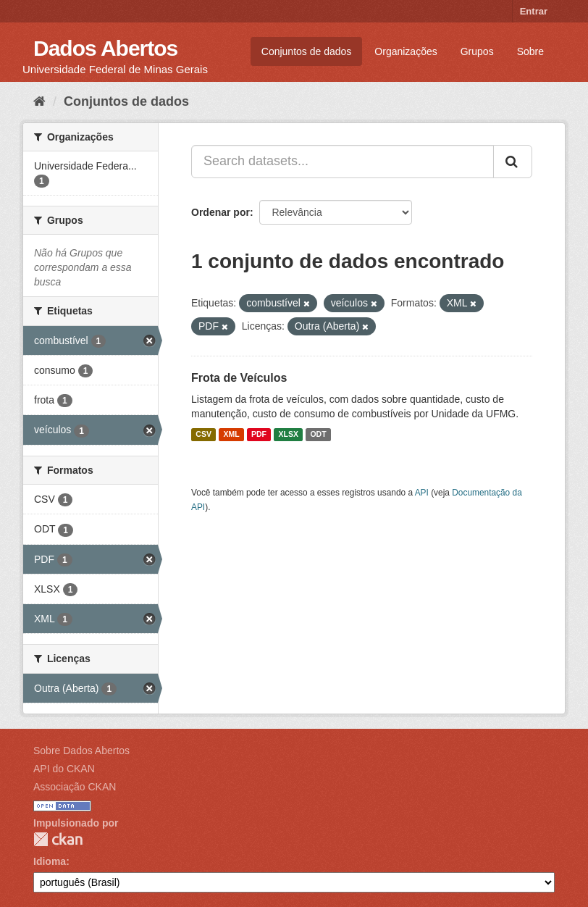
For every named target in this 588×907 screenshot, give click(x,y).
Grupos (477, 51)
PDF (259, 435)
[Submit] (513, 162)
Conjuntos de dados (307, 51)
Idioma (50, 861)
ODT (318, 435)
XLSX (289, 435)
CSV (203, 435)
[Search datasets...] (343, 162)
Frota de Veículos (239, 378)
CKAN (58, 839)
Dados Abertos (105, 48)
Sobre (530, 51)
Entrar (534, 11)
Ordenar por (220, 212)
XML (231, 435)
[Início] (39, 101)
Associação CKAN (75, 787)
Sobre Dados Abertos (81, 751)
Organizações (406, 51)
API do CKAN (64, 769)
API (422, 493)
